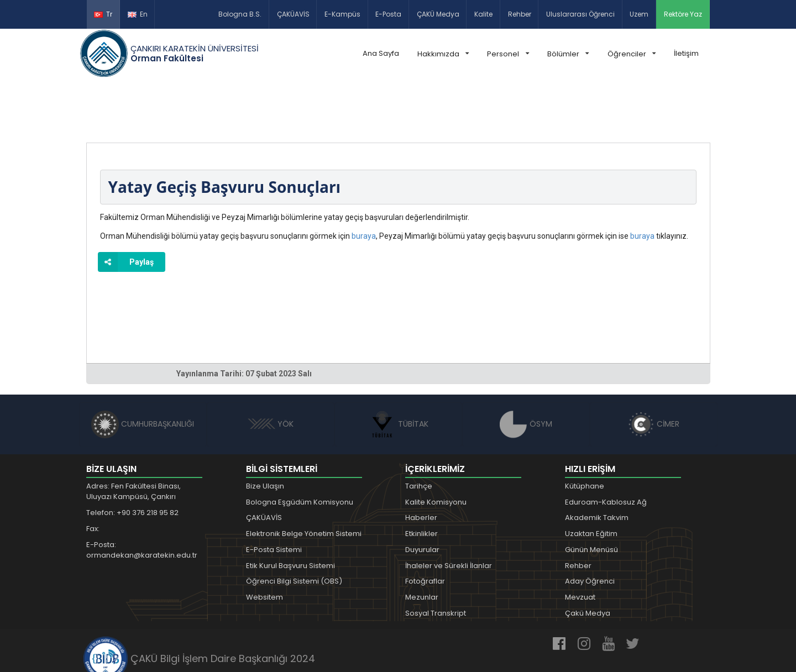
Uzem (639, 14)
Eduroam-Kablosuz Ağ (606, 451)
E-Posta (388, 14)
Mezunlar (422, 546)
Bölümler (568, 54)
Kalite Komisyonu (436, 451)
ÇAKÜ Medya (438, 14)
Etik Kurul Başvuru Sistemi (290, 514)
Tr (103, 14)
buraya (364, 185)
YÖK (271, 372)
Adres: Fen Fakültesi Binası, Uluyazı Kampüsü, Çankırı (133, 440)
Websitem (265, 546)
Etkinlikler (421, 482)
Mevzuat (580, 546)
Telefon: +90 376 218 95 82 (132, 461)
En (138, 14)
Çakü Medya (588, 562)
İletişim (686, 53)
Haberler (421, 466)
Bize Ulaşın (265, 435)
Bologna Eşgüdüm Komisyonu (300, 451)
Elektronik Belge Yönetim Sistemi (304, 482)
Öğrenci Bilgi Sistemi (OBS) (294, 530)
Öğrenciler (632, 54)
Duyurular (422, 498)
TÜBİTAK (398, 372)
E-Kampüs (342, 14)
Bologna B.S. (240, 14)
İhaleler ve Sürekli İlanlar (449, 514)
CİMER (653, 372)
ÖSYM (526, 372)
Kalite (483, 14)
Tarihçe (419, 435)
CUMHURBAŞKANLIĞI (143, 372)
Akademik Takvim (597, 466)
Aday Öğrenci (590, 530)
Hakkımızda (443, 54)
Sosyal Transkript (436, 562)
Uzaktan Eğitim (591, 482)
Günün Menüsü (591, 498)
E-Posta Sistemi (274, 498)
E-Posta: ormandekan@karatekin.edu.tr (142, 499)
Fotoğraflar (425, 530)
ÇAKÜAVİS (293, 14)
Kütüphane (585, 435)
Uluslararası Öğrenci (580, 14)
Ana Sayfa (381, 53)
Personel (508, 54)
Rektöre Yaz (683, 14)
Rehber (520, 14)
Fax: (93, 477)
